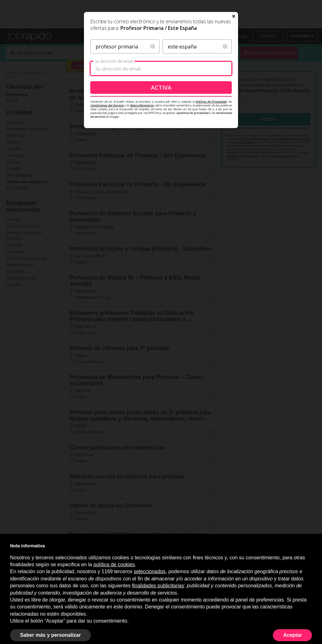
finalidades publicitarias (158, 586)
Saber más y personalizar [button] (50, 635)
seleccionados (150, 571)
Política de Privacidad (211, 162)
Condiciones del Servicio (107, 166)
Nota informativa (142, 166)
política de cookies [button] (114, 565)
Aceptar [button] (292, 635)
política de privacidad (193, 173)
